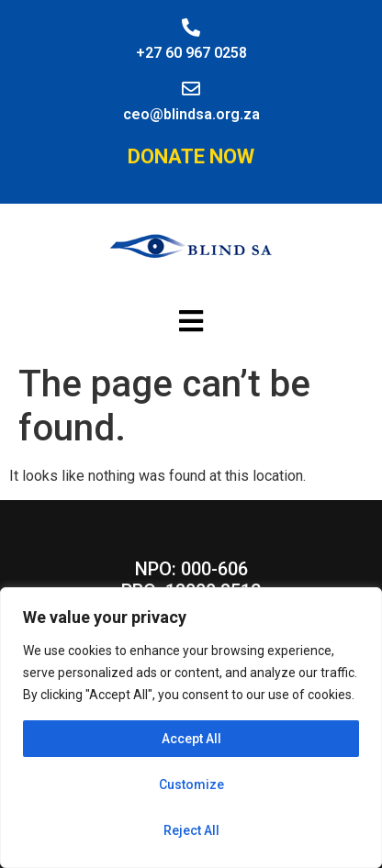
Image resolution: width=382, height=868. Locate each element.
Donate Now (191, 156)
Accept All (191, 739)
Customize (191, 785)
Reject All (191, 830)
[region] (191, 728)
